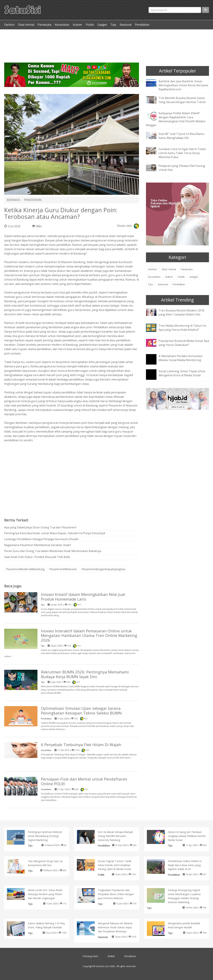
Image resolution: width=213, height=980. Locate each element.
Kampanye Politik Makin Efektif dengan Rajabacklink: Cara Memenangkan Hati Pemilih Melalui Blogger (176, 119)
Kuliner (78, 25)
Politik (90, 25)
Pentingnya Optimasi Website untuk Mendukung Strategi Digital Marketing (45, 836)
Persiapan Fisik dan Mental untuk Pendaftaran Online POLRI (84, 781)
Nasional (126, 25)
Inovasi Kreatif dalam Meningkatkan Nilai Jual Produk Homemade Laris (83, 597)
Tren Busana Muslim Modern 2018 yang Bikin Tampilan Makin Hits (181, 312)
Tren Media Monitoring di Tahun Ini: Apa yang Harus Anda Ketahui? (183, 328)
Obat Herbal (26, 25)
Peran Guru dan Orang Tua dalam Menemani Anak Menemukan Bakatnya (53, 551)
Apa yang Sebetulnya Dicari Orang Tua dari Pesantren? (40, 527)
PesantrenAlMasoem (63, 569)
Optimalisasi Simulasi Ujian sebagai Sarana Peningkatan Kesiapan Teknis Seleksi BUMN (81, 711)
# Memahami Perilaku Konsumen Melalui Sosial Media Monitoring (181, 358)
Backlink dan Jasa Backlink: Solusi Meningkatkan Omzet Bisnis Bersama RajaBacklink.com (183, 85)
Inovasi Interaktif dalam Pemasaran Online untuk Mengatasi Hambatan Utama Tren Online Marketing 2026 (89, 636)
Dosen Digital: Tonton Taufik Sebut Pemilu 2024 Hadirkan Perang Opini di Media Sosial (115, 865)
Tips (113, 25)
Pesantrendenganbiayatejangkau (104, 569)
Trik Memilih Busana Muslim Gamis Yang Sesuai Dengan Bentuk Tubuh (182, 100)
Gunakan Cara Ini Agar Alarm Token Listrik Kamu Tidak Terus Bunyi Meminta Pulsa (182, 153)
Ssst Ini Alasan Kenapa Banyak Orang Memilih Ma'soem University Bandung (115, 836)
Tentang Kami (90, 956)
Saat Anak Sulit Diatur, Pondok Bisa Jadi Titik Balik (37, 557)
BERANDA (13, 200)
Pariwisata (44, 25)
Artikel (111, 956)
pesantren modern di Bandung (65, 253)
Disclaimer (130, 956)
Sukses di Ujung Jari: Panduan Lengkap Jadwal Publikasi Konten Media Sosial (187, 836)
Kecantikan (62, 25)
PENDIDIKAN (33, 200)
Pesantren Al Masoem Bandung (64, 262)
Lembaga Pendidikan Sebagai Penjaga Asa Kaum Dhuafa (41, 539)
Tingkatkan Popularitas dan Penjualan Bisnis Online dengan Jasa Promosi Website (116, 894)
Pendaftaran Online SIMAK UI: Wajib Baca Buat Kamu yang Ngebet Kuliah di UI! (185, 865)
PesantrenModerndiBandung (25, 569)
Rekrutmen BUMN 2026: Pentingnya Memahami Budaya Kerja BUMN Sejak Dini (85, 674)
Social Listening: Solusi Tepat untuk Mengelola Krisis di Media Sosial (182, 373)
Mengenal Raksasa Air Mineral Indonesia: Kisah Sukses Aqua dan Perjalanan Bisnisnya (115, 927)
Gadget (102, 25)
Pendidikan (142, 25)
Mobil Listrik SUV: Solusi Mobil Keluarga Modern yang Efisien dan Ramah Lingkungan (45, 894)
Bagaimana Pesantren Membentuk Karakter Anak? (38, 545)
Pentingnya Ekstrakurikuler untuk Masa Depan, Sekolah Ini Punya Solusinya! (55, 533)
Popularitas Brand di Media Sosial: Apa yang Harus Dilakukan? (184, 343)
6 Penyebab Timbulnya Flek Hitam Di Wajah (81, 745)
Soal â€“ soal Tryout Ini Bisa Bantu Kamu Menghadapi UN (181, 136)
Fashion (9, 25)
